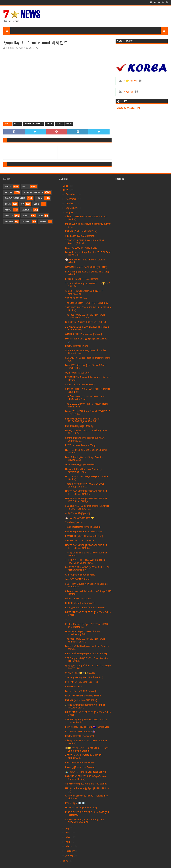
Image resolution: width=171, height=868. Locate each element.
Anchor (9, 222)
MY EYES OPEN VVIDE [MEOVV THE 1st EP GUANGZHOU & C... (87, 569)
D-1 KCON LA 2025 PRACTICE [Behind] (86, 322)
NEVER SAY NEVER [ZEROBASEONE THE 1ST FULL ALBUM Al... (86, 493)
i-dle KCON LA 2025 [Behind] (80, 236)
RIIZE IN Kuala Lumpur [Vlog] (80, 445)
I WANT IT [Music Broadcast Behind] (84, 536)
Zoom (69, 124)
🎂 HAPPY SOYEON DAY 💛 (79, 518)
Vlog (36, 204)
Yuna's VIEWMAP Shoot (77, 579)
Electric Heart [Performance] (79, 736)
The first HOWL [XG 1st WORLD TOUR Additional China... (85, 640)
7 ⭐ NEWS (130, 81)
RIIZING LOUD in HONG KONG (81, 248)
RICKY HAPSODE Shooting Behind (83, 696)
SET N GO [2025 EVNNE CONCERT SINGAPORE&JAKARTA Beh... (83, 420)
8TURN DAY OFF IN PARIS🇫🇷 (80, 732)
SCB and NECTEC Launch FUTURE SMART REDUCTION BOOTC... (87, 507)
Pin (41, 216)
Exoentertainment (15, 198)
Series (43, 222)
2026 (66, 186)
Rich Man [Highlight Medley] (80, 426)
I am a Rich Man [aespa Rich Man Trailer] (86, 654)
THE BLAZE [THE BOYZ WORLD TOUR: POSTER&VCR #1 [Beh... (85, 561)
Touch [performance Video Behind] (83, 527)
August (70, 212)
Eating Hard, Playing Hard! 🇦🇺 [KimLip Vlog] (88, 727)
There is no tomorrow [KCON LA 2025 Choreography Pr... (85, 485)
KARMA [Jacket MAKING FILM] (81, 700)
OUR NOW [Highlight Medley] (80, 465)
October (70, 203)
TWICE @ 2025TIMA (76, 298)
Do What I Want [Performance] (81, 808)
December (71, 194)
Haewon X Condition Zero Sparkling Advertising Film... (83, 471)
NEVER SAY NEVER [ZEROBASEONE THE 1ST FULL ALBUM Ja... (86, 500)
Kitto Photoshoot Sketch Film (80, 763)
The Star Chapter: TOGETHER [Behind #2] (87, 303)
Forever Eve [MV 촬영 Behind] (80, 691)
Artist (17, 124)
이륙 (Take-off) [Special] (77, 513)
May (68, 837)
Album (8, 210)
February (70, 851)
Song (8, 204)
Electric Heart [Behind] (76, 346)
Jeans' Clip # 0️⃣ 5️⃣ (75, 803)
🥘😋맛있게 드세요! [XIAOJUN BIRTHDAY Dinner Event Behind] (87, 749)
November (71, 199)
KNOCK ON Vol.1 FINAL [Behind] (82, 279)
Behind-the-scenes (34, 124)
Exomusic (27, 210)
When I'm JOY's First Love (78, 599)
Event (26, 216)
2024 (66, 861)
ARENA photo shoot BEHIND (80, 575)
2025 (66, 190)
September (71, 208)
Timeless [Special (74, 522)
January (70, 855)
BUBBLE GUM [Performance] (80, 603)
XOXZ (68, 620)
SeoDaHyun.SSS (74, 687)
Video (59, 124)
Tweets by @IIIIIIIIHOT (128, 108)
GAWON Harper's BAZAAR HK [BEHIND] (86, 267)
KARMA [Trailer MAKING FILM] (81, 231)
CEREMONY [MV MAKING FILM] (82, 682)
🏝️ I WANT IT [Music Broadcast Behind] (86, 772)
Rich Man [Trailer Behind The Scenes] (84, 532)
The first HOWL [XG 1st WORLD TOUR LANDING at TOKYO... (85, 316)
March (69, 846)
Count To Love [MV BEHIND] (80, 385)
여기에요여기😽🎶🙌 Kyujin (80, 673)
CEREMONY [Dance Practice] (80, 541)
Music (50, 124)
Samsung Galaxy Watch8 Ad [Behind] (84, 677)
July (68, 828)
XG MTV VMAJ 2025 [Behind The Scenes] (86, 784)
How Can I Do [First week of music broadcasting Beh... (83, 633)
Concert (26, 222)
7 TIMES (128, 92)
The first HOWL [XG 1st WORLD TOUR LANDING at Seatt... (85, 398)
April (68, 842)
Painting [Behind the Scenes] (80, 767)
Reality (9, 216)
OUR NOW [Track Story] (77, 373)
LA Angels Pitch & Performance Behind (85, 608)
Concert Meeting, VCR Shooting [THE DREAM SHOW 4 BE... (84, 821)
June (68, 833)
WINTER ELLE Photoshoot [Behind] (83, 334)
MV (22, 204)
